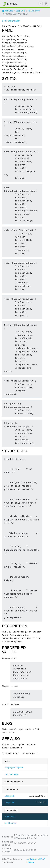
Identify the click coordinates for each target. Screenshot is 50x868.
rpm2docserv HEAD (36, 859)
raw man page (12, 774)
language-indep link (14, 768)
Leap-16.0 (10, 796)
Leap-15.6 (20, 11)
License (30, 862)
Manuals (8, 11)
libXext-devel (34, 11)
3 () (10, 817)
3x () (11, 823)
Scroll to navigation (11, 21)
